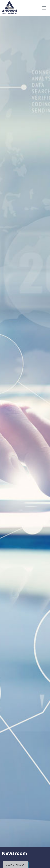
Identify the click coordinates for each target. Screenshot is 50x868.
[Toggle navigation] (44, 6)
